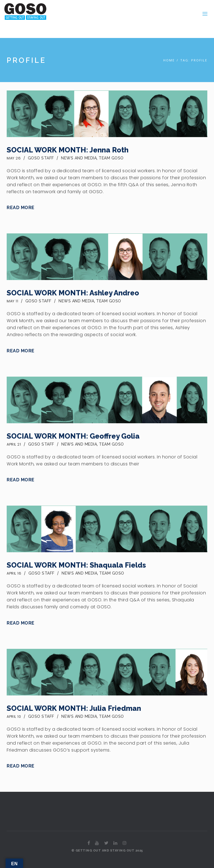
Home (169, 60)
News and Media (79, 158)
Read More (21, 208)
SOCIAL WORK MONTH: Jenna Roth (68, 150)
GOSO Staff (41, 158)
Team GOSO (111, 158)
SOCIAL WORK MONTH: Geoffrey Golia (73, 436)
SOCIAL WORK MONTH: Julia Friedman (74, 708)
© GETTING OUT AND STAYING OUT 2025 (107, 851)
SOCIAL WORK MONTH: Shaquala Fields (76, 565)
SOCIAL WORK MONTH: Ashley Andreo (73, 293)
